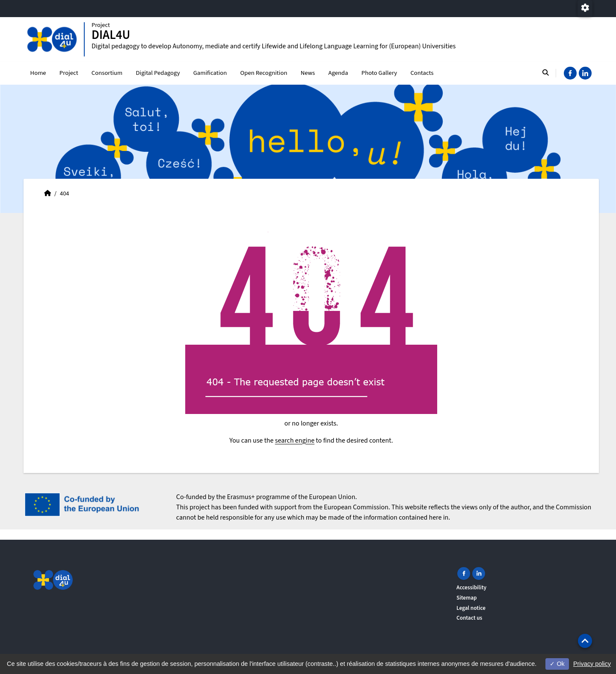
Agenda (338, 73)
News (308, 73)
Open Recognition (264, 73)
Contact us (469, 618)
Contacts (422, 73)
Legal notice (471, 608)
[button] (585, 641)
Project (69, 73)
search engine (295, 440)
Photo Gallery (379, 73)
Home (38, 73)
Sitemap (467, 598)
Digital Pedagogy (158, 73)
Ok (557, 664)
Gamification (210, 73)
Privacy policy (592, 664)
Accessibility (471, 587)
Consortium (107, 73)
